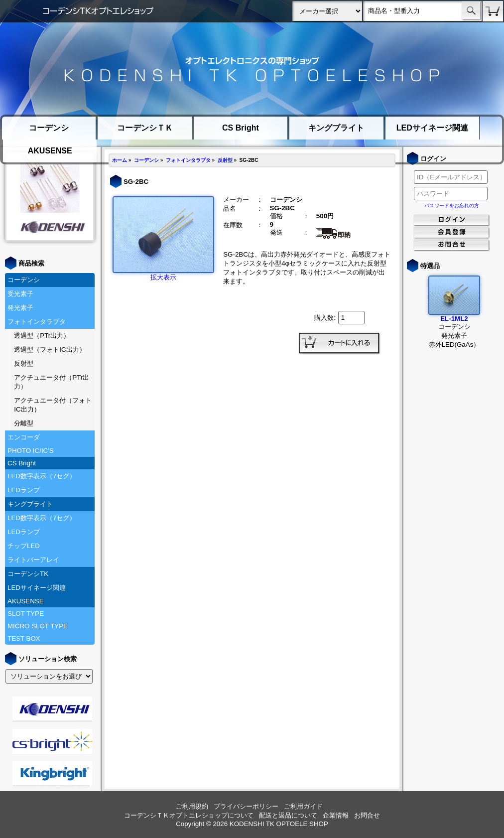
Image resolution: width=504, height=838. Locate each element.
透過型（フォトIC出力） (50, 349)
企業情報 (336, 815)
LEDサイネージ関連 (432, 128)
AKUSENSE (50, 151)
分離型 (24, 423)
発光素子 (20, 308)
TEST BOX (24, 638)
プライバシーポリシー (246, 806)
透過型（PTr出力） (42, 336)
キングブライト (336, 128)
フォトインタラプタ (37, 322)
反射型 (24, 363)
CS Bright (241, 128)
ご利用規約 (192, 806)
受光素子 (20, 294)
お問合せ (367, 815)
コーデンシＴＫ (145, 128)
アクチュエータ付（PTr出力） (52, 382)
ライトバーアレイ (33, 560)
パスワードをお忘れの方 (452, 206)
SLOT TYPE (26, 614)
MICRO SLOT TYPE (38, 626)
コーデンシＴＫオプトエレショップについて (189, 815)
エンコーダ (24, 437)
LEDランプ (24, 490)
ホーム (120, 160)
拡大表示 (163, 274)
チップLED (24, 546)
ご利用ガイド (303, 806)
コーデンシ (49, 128)
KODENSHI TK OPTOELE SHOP (279, 824)
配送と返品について (288, 815)
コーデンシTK (28, 574)
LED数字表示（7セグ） (42, 476)
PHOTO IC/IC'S (31, 451)
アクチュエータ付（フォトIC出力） (53, 405)
